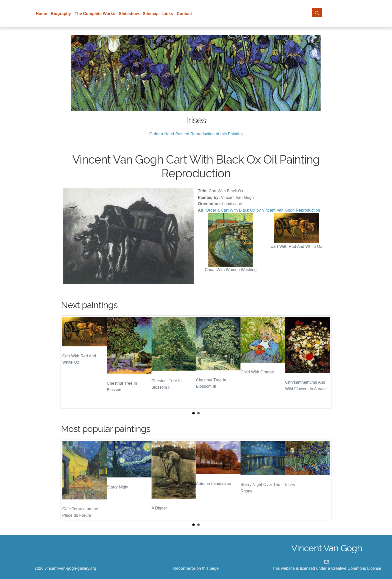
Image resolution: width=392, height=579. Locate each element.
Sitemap (151, 14)
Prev (69, 362)
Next (323, 362)
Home (41, 14)
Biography (61, 14)
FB (327, 562)
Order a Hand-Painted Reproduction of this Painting (196, 134)
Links (168, 14)
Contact (184, 14)
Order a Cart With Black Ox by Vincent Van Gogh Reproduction (263, 210)
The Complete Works (95, 14)
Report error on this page (196, 568)
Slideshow (129, 14)
